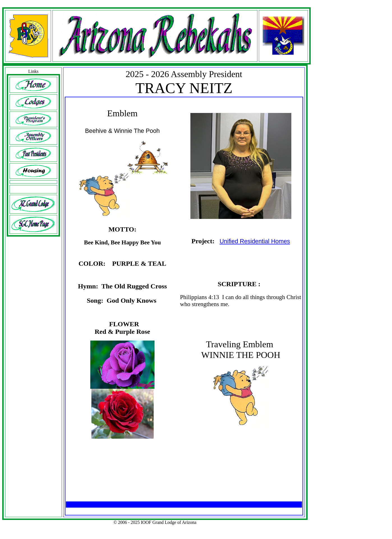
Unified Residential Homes (255, 241)
